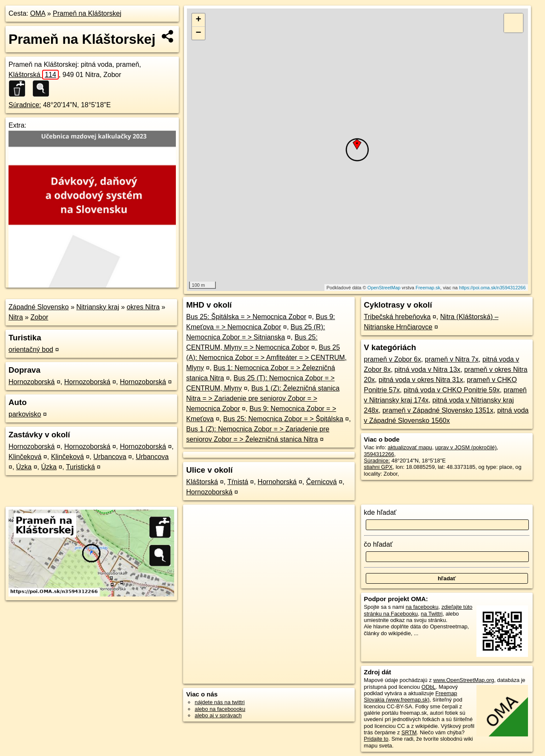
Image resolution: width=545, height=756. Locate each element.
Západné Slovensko (39, 307)
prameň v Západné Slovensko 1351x (438, 410)
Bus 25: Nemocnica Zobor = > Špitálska (283, 419)
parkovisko (25, 414)
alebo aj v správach (218, 715)
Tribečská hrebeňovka (397, 317)
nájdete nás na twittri (219, 702)
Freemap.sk (428, 288)
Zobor (40, 317)
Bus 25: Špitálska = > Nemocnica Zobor (246, 317)
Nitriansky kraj (98, 307)
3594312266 (379, 454)
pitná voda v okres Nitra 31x (421, 380)
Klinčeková (25, 457)
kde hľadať (380, 512)
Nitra (16, 317)
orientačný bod (31, 349)
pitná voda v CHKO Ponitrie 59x (452, 390)
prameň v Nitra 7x (452, 359)
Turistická (80, 467)
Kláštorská (34, 75)
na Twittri (432, 614)
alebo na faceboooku (220, 709)
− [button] (199, 33)
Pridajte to (376, 739)
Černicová (321, 482)
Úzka (24, 467)
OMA (38, 13)
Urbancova (110, 457)
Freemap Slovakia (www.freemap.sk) (411, 696)
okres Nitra (143, 307)
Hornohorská (277, 482)
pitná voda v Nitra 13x (428, 369)
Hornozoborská (32, 382)
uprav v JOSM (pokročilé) (466, 447)
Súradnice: (25, 105)
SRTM (409, 732)
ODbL (429, 687)
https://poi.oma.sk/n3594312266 (492, 288)
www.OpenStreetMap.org (463, 680)
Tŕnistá (238, 482)
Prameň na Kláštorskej (87, 13)
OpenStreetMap (384, 288)
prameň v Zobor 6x (393, 359)
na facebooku (422, 607)
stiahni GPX (379, 467)
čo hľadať (379, 544)
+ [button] (199, 20)
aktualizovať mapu (410, 447)
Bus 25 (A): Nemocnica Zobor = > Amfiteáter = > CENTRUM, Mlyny (266, 358)
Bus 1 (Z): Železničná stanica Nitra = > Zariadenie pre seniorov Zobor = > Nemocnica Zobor (263, 398)
